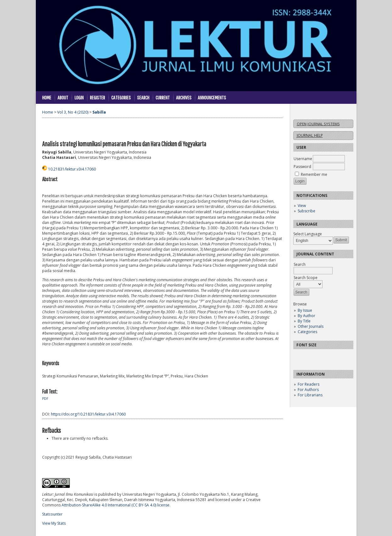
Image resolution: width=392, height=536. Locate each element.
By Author (306, 316)
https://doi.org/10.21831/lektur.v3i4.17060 (88, 414)
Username (303, 159)
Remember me (314, 174)
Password (302, 167)
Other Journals (311, 326)
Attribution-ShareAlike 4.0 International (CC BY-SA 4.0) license (116, 505)
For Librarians (310, 395)
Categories (307, 332)
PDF (45, 399)
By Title (304, 321)
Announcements (212, 97)
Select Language (308, 234)
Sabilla (99, 112)
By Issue (305, 310)
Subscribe (306, 211)
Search (143, 97)
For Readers (309, 384)
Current (163, 97)
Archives (184, 97)
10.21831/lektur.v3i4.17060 (72, 169)
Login (79, 97)
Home (47, 97)
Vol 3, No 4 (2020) (73, 112)
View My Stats (54, 523)
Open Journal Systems (318, 124)
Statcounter (52, 514)
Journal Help (310, 135)
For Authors (308, 390)
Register (97, 97)
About (63, 97)
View (302, 206)
